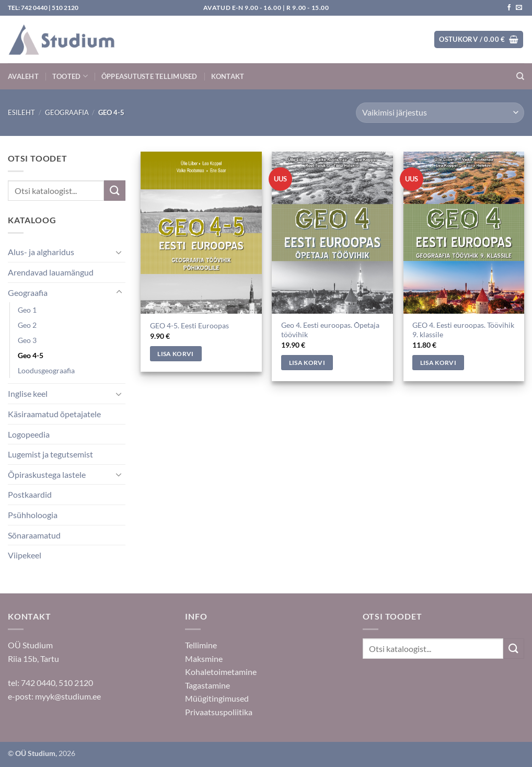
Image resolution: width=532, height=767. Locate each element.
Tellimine (201, 645)
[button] (479, 39)
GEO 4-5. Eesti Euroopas (189, 325)
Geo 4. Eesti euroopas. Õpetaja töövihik (330, 330)
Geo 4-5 (31, 355)
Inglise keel (28, 393)
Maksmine (204, 659)
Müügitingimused (217, 698)
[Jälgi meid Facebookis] (509, 8)
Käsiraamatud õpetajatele (54, 414)
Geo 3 (27, 340)
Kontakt (228, 76)
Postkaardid (30, 494)
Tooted (70, 76)
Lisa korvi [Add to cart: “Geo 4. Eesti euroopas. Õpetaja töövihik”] (307, 363)
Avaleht (23, 76)
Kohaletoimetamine (221, 672)
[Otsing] (520, 76)
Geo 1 (27, 310)
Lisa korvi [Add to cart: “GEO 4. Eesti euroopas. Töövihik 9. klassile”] (438, 363)
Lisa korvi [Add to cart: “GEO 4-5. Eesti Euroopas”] (175, 354)
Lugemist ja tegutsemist (50, 454)
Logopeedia (29, 434)
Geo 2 (27, 325)
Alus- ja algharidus (41, 252)
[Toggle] (119, 252)
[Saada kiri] (519, 8)
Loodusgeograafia (46, 370)
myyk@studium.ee (68, 696)
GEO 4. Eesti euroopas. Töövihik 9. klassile (463, 330)
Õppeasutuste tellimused (149, 76)
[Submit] (114, 191)
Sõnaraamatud (34, 535)
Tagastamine (207, 685)
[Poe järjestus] (440, 113)
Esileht (21, 112)
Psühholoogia (33, 515)
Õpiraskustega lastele (47, 474)
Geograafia (67, 112)
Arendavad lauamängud (51, 272)
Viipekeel (25, 555)
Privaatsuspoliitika (219, 712)
